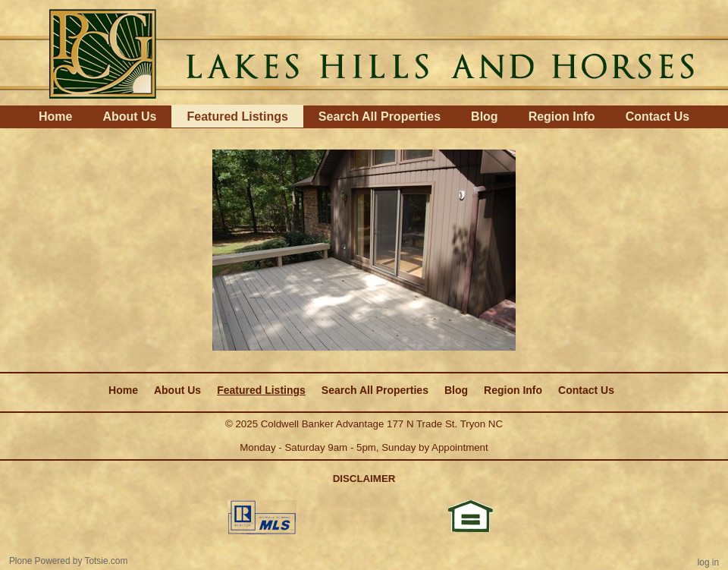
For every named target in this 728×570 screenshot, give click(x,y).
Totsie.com (107, 561)
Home (55, 117)
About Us (129, 117)
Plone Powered (40, 561)
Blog (485, 117)
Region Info (562, 117)
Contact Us (657, 117)
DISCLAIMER (364, 479)
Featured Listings (237, 117)
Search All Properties (380, 117)
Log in (708, 562)
